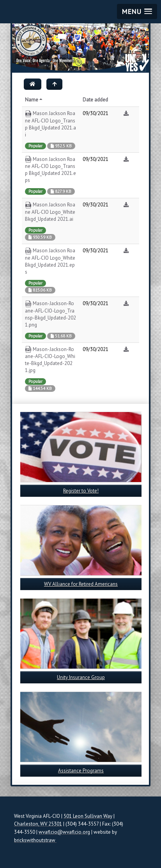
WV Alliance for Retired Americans (81, 584)
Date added (95, 100)
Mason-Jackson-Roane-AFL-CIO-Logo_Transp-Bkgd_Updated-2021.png (50, 314)
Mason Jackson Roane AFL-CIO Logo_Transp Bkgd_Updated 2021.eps (50, 170)
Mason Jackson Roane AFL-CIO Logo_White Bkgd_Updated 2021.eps (50, 261)
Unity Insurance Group (81, 677)
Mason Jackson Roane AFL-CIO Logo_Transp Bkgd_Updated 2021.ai (50, 124)
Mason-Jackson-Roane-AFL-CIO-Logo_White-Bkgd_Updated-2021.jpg (50, 360)
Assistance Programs (81, 771)
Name (34, 100)
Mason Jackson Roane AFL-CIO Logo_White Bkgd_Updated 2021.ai (50, 212)
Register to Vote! (81, 491)
